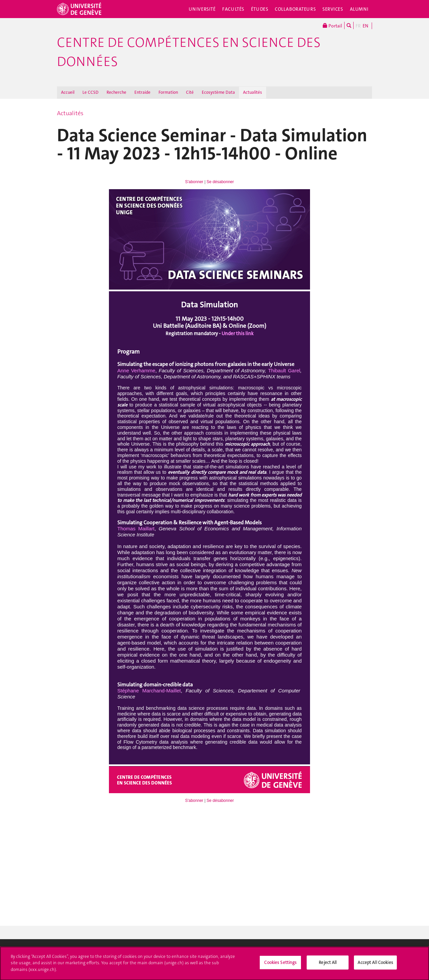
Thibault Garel (284, 370)
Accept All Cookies (375, 965)
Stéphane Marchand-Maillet (149, 691)
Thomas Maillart (136, 529)
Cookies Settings (280, 965)
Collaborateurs (295, 9)
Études (260, 9)
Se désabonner (220, 182)
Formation (168, 92)
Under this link (237, 333)
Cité (190, 92)
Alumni (359, 9)
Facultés (233, 9)
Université (202, 9)
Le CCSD (90, 92)
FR (358, 26)
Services (333, 9)
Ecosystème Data (218, 92)
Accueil (68, 92)
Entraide (142, 92)
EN (365, 26)
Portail (332, 25)
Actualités (253, 92)
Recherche (116, 92)
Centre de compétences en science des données (189, 52)
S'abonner (194, 182)
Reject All (328, 965)
